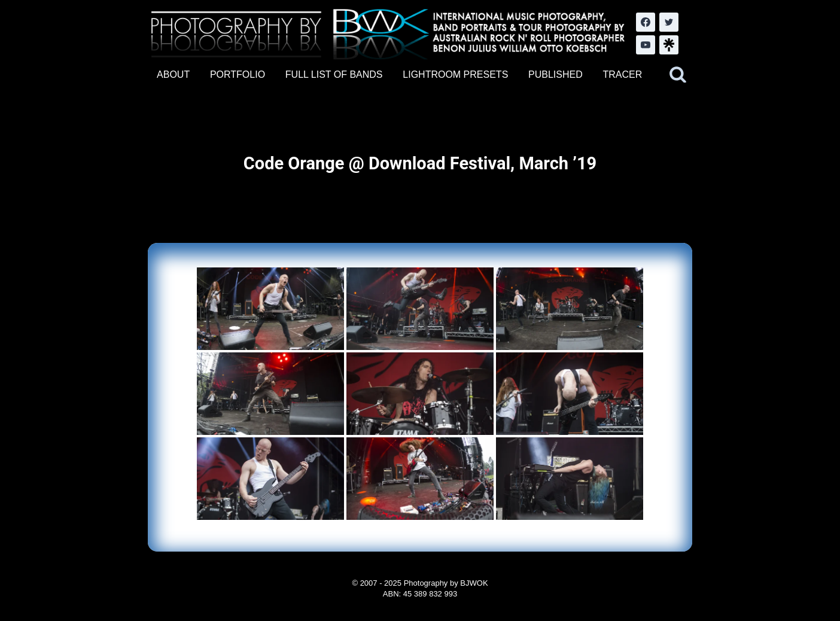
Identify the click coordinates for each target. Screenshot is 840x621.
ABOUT (173, 74)
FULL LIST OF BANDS (334, 74)
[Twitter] (669, 22)
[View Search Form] (678, 75)
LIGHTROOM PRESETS (455, 74)
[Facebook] (646, 22)
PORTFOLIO (238, 74)
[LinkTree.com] (669, 45)
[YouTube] (646, 45)
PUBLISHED (556, 74)
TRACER (622, 74)
